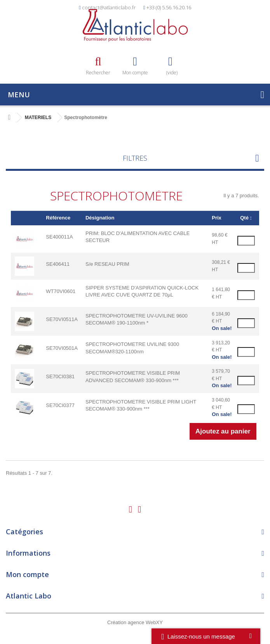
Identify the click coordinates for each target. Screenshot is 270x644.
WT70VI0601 (61, 291)
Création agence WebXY (135, 622)
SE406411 (58, 264)
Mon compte (27, 574)
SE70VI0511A (62, 319)
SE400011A (59, 237)
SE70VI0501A (62, 348)
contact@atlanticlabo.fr (109, 7)
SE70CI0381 (60, 376)
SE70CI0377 (60, 405)
